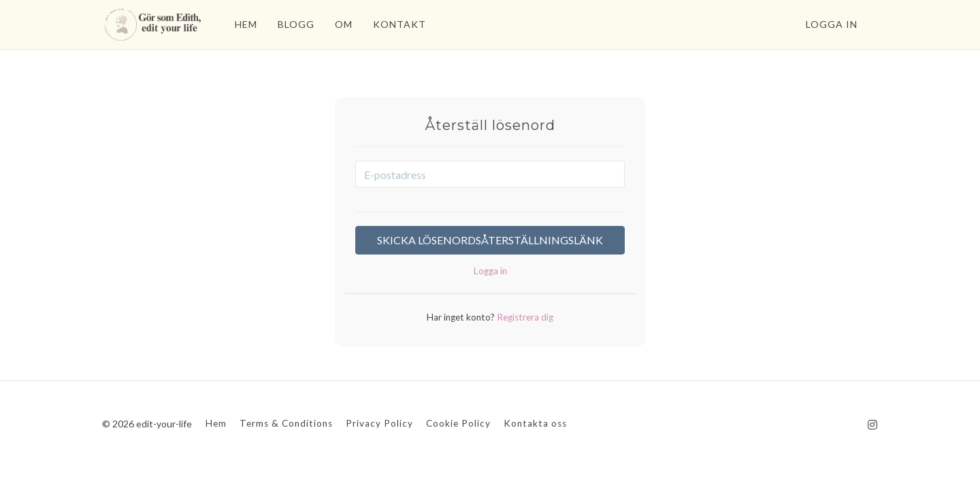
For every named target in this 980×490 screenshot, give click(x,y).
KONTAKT (399, 24)
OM (344, 24)
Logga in (832, 24)
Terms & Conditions (286, 423)
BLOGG (296, 24)
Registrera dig (524, 317)
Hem (216, 423)
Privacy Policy (379, 423)
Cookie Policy (458, 423)
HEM (246, 24)
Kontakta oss (535, 423)
